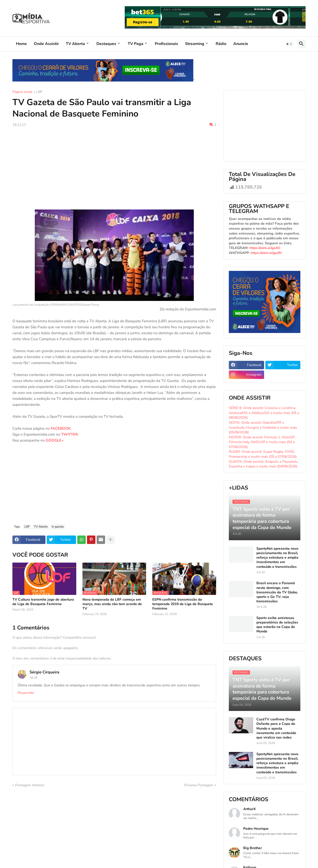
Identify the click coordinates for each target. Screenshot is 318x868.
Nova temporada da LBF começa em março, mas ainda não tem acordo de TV (112, 604)
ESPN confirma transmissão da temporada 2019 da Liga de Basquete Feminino (183, 604)
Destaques (106, 44)
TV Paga (136, 44)
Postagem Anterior (30, 785)
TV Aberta (75, 44)
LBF (39, 92)
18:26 (33, 678)
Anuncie (241, 44)
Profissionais (166, 44)
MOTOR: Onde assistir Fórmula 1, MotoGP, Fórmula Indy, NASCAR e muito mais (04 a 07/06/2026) (262, 442)
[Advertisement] (114, 168)
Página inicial (22, 92)
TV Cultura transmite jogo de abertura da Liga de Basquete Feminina (43, 602)
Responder (26, 693)
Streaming (195, 44)
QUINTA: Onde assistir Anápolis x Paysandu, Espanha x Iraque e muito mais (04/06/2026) (263, 464)
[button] (289, 44)
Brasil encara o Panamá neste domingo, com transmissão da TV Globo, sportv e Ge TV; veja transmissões (277, 592)
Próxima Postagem (199, 785)
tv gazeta (58, 527)
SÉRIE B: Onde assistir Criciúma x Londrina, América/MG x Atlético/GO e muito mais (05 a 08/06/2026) (264, 413)
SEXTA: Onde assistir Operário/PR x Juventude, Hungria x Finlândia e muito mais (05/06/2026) (263, 427)
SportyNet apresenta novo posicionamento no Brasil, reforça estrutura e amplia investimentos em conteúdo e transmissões (277, 558)
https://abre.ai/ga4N (266, 253)
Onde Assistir (46, 44)
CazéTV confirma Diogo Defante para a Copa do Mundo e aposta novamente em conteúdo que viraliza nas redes (276, 728)
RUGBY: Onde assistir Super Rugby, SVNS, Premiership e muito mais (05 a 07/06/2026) (263, 454)
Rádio (221, 44)
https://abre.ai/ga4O (265, 248)
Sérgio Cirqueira (44, 672)
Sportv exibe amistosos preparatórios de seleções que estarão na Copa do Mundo (277, 625)
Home (21, 44)
